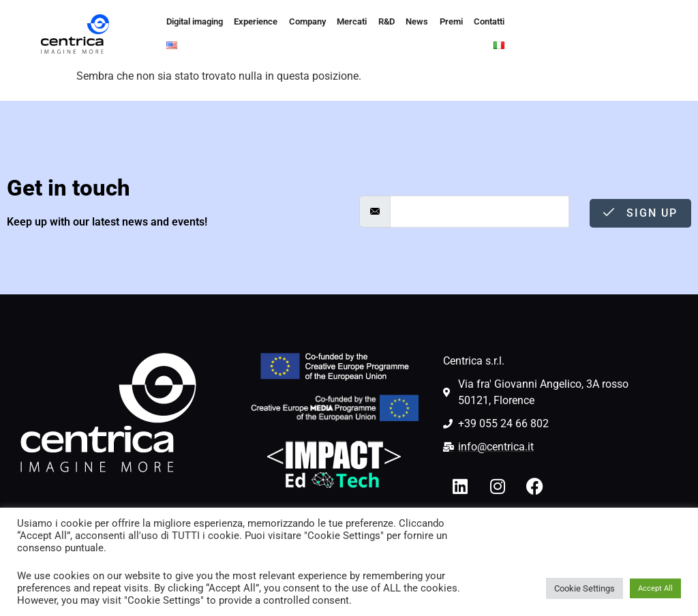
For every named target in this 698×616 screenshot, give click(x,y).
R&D (373, 22)
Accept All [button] (655, 588)
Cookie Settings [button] (585, 588)
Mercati (340, 22)
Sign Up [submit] (640, 213)
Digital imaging (193, 22)
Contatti (469, 22)
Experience (251, 22)
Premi (433, 22)
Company (298, 22)
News (402, 22)
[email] (480, 212)
